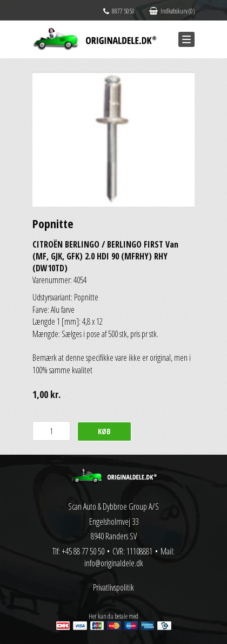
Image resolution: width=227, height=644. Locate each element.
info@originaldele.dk (114, 563)
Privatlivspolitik (113, 587)
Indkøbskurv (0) (172, 11)
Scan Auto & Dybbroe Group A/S (113, 506)
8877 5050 (119, 11)
